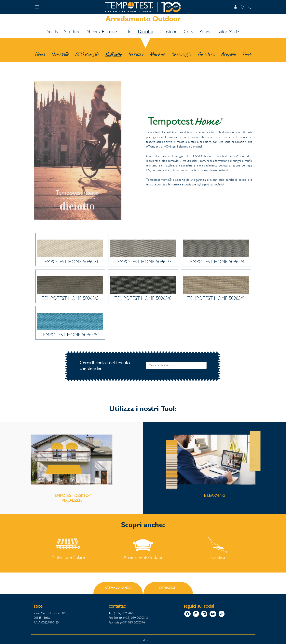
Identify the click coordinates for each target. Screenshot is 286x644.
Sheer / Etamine (102, 32)
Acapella (228, 54)
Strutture (72, 32)
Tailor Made (228, 32)
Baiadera (206, 54)
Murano (157, 54)
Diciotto (145, 32)
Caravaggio (181, 54)
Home (40, 54)
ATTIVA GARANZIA (118, 588)
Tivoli (247, 54)
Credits (143, 640)
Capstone (168, 32)
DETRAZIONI (168, 588)
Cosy (188, 32)
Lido (127, 32)
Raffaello (113, 54)
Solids (52, 32)
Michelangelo (87, 54)
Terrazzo (136, 54)
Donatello (60, 54)
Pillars (205, 32)
